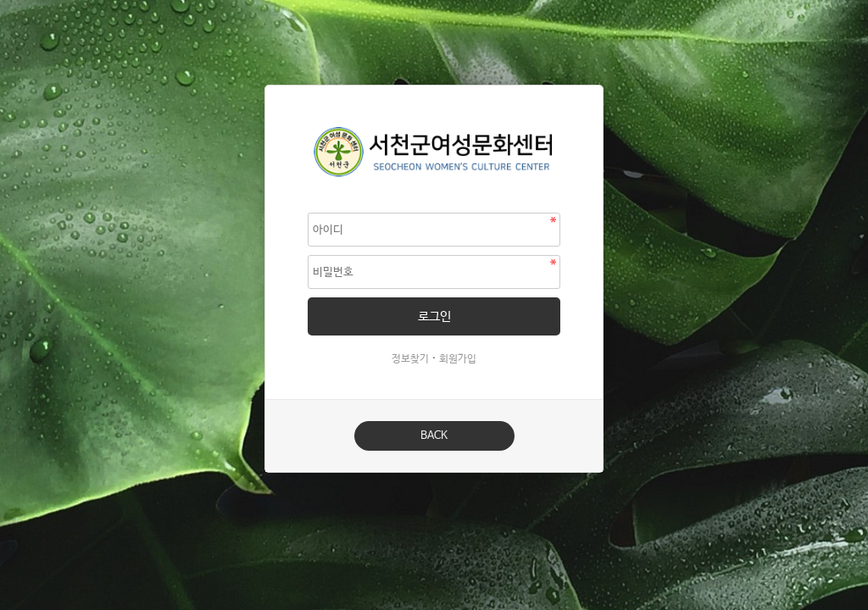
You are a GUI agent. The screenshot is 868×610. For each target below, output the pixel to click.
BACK (434, 436)
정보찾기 (410, 359)
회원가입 (458, 359)
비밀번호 (266, 86)
